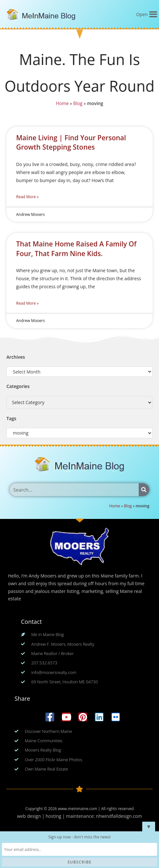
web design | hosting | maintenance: (57, 816)
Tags (11, 418)
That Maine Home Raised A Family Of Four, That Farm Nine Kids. (76, 249)
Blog (78, 103)
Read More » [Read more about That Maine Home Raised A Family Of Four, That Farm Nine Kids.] (27, 303)
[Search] (144, 490)
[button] (142, 14)
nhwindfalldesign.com (119, 816)
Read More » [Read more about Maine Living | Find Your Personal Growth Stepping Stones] (27, 197)
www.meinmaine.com (77, 809)
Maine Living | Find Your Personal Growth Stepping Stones (71, 142)
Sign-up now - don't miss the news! (80, 837)
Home (62, 103)
